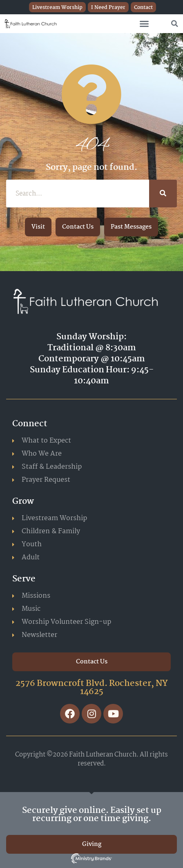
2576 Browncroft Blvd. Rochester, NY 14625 (92, 688)
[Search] (163, 194)
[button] (144, 24)
